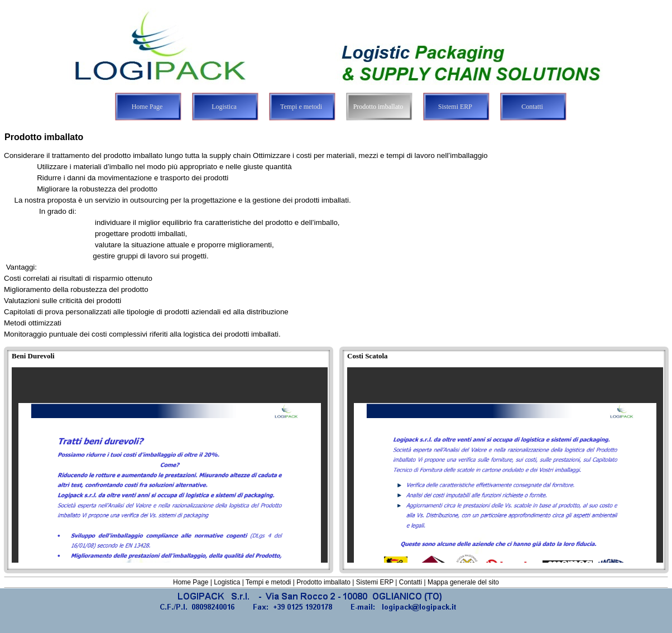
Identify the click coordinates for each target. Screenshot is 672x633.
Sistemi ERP (375, 582)
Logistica (227, 582)
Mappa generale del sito (463, 582)
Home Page (191, 582)
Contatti (411, 582)
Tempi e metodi (268, 582)
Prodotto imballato (323, 582)
